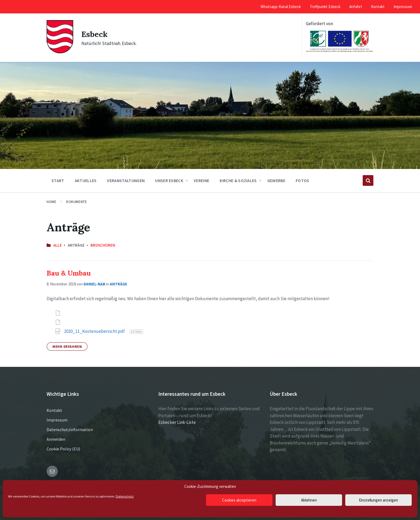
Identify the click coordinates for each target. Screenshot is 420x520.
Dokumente (76, 202)
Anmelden (56, 439)
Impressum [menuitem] (403, 7)
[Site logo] (60, 52)
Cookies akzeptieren (239, 500)
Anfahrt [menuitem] (356, 7)
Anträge (119, 284)
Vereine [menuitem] (201, 180)
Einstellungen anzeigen (378, 500)
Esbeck (95, 34)
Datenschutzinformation (70, 429)
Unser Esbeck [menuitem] (169, 180)
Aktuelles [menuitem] (86, 180)
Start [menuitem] (58, 180)
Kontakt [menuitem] (378, 7)
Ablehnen (309, 500)
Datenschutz (125, 496)
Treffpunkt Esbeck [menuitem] (325, 7)
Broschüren (103, 245)
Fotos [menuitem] (303, 180)
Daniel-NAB (94, 284)
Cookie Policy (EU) (63, 449)
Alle (58, 245)
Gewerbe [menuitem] (276, 180)
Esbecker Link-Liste (177, 422)
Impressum (57, 420)
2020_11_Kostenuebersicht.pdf (95, 331)
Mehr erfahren (67, 346)
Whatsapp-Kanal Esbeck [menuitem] (281, 7)
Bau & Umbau (69, 273)
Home (51, 202)
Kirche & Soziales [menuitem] (238, 180)
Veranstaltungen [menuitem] (126, 180)
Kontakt (54, 410)
